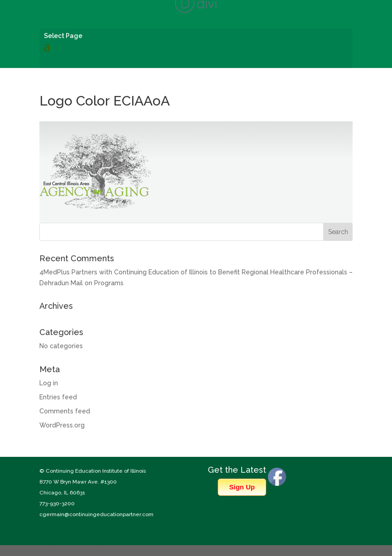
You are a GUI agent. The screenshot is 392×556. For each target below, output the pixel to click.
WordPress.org (62, 425)
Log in (49, 383)
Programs (109, 283)
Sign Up (242, 487)
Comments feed (65, 411)
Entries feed (58, 397)
